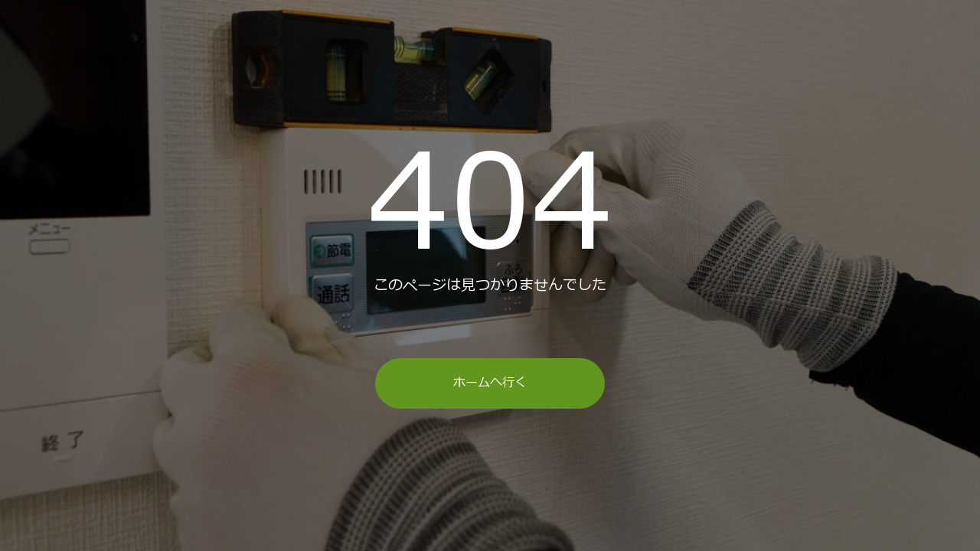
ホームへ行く (490, 383)
